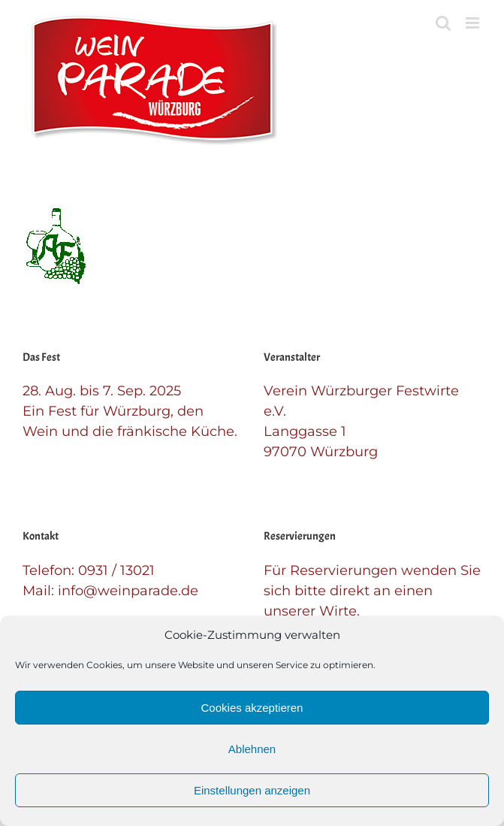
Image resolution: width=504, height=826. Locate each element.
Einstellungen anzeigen (252, 790)
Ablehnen (252, 749)
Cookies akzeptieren (252, 708)
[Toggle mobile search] (443, 23)
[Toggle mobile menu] (474, 23)
